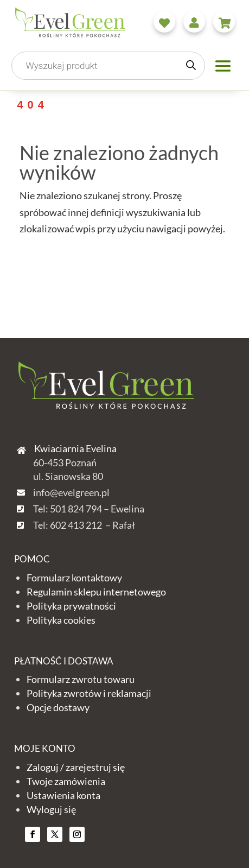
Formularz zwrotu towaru (81, 679)
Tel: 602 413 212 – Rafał (84, 525)
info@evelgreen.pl (71, 492)
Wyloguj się (51, 809)
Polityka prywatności (71, 606)
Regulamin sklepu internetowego (96, 592)
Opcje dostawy (58, 707)
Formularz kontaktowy (74, 578)
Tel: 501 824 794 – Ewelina (89, 509)
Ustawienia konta (63, 795)
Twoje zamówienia (66, 781)
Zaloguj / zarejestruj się (76, 767)
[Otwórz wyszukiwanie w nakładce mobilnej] (108, 66)
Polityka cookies (61, 620)
